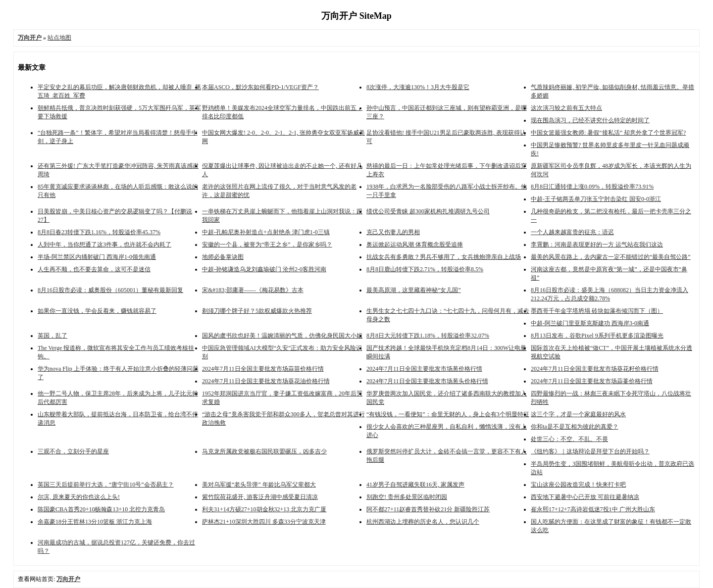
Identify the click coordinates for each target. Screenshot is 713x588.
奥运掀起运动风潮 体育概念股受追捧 (415, 245)
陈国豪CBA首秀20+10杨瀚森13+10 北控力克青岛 (101, 509)
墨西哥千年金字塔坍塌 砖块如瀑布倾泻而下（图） (597, 311)
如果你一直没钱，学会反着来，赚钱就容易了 (97, 311)
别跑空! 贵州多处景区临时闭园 (407, 497)
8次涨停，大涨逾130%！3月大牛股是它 (418, 87)
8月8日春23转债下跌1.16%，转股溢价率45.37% (99, 232)
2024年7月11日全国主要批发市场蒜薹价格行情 (592, 381)
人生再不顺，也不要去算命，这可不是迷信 (94, 269)
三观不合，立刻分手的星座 (73, 451)
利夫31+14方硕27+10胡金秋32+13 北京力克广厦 (264, 509)
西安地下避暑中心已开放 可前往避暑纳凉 (585, 497)
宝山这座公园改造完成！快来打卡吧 (578, 485)
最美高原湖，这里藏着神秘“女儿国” (414, 290)
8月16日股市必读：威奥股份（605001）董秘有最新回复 (110, 290)
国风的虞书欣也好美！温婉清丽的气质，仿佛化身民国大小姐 (282, 336)
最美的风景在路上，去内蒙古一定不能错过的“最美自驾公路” (611, 257)
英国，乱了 (52, 336)
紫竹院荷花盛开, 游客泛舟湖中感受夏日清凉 (260, 497)
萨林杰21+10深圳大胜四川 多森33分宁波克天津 (264, 522)
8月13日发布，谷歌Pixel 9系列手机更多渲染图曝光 (597, 336)
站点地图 (59, 38)
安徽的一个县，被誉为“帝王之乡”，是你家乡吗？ (267, 245)
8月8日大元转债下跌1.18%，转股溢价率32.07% (428, 336)
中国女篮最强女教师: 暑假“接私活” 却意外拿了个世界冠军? (608, 133)
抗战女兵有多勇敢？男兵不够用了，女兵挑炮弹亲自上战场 (444, 257)
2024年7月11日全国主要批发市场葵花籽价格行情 (595, 369)
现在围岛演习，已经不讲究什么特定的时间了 (590, 120)
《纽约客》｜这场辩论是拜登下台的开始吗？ (590, 451)
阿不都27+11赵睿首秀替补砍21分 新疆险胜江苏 (428, 509)
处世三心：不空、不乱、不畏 (569, 439)
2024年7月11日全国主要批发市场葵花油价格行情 (266, 381)
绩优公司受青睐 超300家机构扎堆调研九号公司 (428, 211)
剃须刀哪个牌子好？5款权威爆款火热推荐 (257, 311)
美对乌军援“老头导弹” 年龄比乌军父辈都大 (259, 485)
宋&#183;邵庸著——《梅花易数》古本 (253, 290)
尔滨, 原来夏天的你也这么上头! (79, 497)
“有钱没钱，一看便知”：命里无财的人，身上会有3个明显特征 (448, 414)
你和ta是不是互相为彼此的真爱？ (575, 427)
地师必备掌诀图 (223, 257)
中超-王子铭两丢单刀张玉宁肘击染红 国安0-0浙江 (596, 199)
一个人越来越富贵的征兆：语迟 (572, 232)
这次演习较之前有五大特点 (566, 108)
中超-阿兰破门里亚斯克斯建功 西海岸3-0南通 (590, 323)
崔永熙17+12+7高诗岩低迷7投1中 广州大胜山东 (593, 509)
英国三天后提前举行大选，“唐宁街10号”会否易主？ (106, 485)
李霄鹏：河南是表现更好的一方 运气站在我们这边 (597, 245)
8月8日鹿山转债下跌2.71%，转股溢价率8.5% (425, 269)
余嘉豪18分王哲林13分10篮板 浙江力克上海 (95, 522)
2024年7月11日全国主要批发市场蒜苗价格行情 (263, 369)
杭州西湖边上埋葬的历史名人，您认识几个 (423, 522)
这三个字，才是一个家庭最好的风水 (578, 414)
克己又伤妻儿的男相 (393, 232)
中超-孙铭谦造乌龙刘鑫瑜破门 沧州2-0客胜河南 (264, 269)
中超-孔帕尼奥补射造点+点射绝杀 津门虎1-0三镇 (266, 232)
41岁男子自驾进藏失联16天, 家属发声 (415, 485)
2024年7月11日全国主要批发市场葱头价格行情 (427, 381)
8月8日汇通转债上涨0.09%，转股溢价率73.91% (592, 187)
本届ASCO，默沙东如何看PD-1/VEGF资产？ (260, 87)
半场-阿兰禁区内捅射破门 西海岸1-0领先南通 (97, 257)
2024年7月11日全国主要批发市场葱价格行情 (424, 369)
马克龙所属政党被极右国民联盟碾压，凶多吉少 (264, 451)
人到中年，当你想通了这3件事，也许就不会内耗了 (104, 245)
